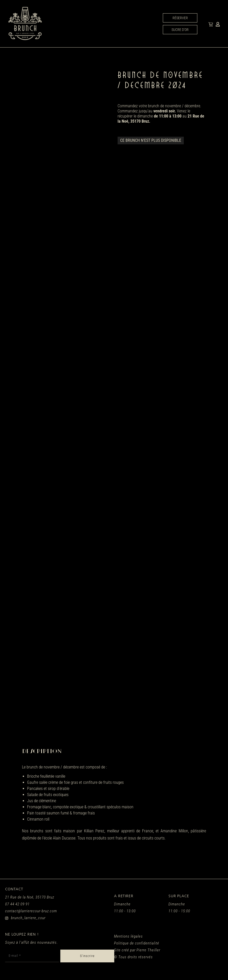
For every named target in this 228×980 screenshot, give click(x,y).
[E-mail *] (32, 956)
